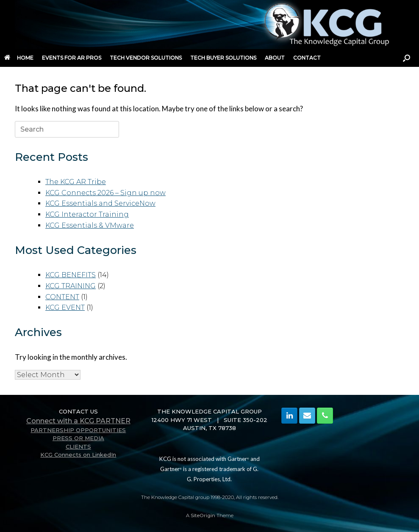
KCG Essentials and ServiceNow (100, 203)
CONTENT (62, 297)
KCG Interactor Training (87, 214)
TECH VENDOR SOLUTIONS (146, 58)
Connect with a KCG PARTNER (78, 421)
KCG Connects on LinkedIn (78, 455)
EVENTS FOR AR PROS (72, 58)
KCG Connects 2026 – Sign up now (105, 193)
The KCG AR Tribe (76, 182)
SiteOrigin (203, 515)
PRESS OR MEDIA (78, 438)
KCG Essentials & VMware (90, 225)
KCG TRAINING (71, 286)
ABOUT (275, 58)
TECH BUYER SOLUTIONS (223, 58)
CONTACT (307, 58)
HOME (19, 58)
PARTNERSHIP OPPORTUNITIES (78, 430)
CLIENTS (78, 447)
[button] (407, 58)
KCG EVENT (65, 307)
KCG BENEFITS (71, 275)
